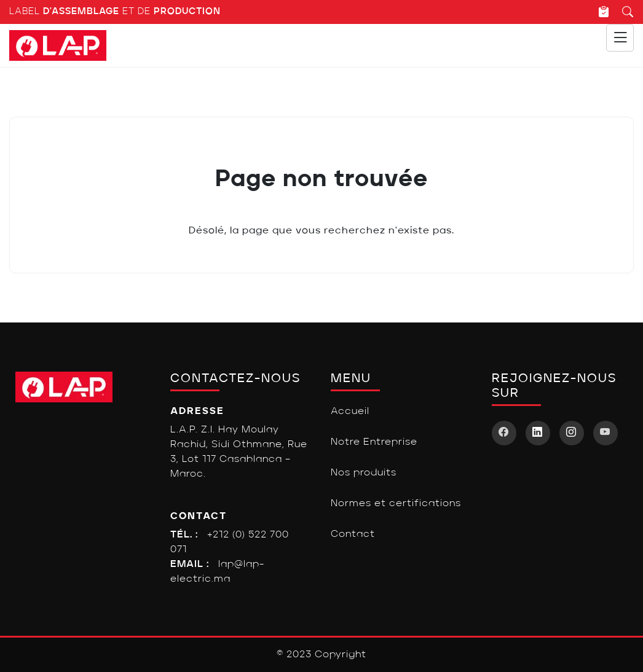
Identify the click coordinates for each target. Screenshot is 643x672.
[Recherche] (622, 12)
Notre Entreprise (374, 442)
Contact (353, 534)
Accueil (350, 412)
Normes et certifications (396, 504)
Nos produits (364, 473)
